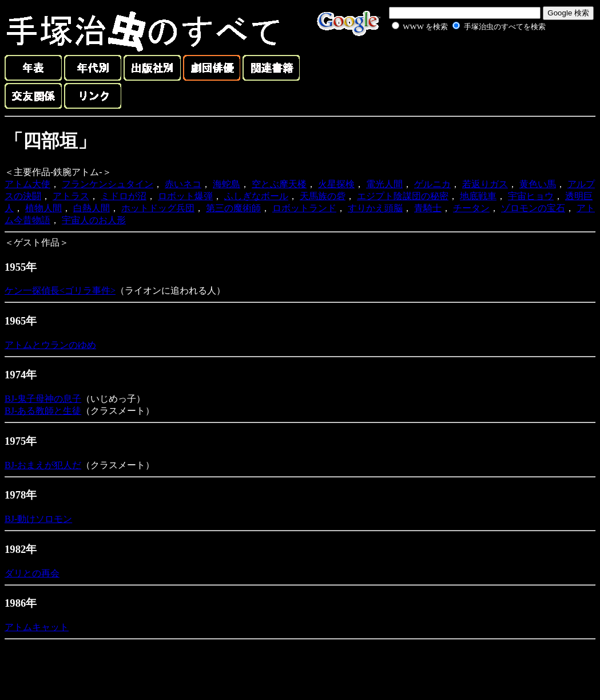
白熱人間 (92, 208)
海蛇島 (227, 184)
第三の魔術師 (233, 208)
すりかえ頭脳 (375, 208)
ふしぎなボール (256, 196)
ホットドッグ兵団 (158, 208)
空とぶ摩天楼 (279, 184)
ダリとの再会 (32, 573)
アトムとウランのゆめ (50, 345)
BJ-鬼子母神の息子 (43, 399)
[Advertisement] (456, 60)
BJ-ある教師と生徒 (43, 411)
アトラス (71, 196)
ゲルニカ (432, 184)
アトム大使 (27, 184)
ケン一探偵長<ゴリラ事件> (60, 290)
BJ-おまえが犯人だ (43, 465)
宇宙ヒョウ (531, 196)
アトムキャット (37, 627)
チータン (471, 208)
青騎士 (428, 208)
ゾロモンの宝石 (533, 208)
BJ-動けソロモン (38, 519)
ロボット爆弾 (185, 196)
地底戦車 (478, 196)
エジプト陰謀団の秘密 (403, 196)
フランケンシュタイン (108, 184)
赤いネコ (183, 184)
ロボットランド (304, 208)
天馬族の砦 (323, 196)
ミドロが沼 (124, 196)
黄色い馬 (538, 184)
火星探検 (336, 184)
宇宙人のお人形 (94, 220)
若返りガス (485, 184)
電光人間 (384, 184)
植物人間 (43, 208)
